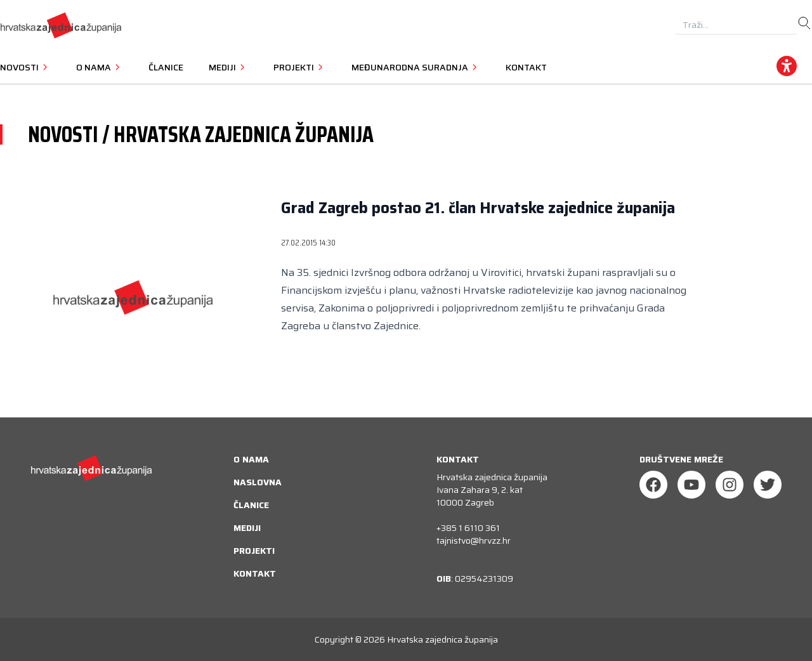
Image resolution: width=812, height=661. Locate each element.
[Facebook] (653, 485)
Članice (166, 67)
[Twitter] (768, 485)
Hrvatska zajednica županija (442, 639)
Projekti (254, 551)
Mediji (247, 528)
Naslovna (258, 482)
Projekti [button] (300, 67)
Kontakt (526, 67)
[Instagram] (730, 485)
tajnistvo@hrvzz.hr (474, 540)
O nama (251, 459)
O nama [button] (100, 67)
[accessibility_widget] (787, 66)
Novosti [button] (25, 67)
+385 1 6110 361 (468, 528)
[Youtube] (691, 485)
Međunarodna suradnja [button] (416, 67)
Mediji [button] (228, 67)
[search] (804, 23)
